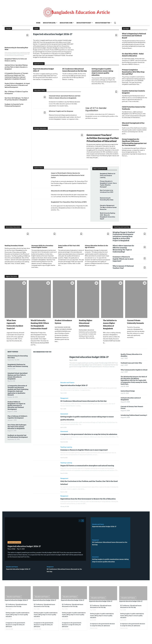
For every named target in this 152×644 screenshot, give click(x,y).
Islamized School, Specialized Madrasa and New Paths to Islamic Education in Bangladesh (16, 67)
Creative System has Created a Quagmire (133, 92)
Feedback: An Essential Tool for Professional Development (14, 105)
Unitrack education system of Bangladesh (131, 399)
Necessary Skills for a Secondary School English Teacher (42, 246)
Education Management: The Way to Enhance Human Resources (108, 207)
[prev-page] (80, 526)
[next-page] (83, 526)
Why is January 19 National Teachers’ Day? (123, 267)
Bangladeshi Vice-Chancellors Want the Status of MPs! (69, 202)
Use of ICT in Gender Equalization (96, 109)
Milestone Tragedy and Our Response (61, 111)
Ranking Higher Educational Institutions (86, 323)
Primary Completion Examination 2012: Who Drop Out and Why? (133, 72)
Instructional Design (128, 391)
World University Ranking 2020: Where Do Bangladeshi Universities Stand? (108, 216)
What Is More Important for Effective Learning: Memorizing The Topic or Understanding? (123, 249)
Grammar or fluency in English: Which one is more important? (123, 259)
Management (64, 398)
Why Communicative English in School (134, 370)
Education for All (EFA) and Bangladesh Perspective (68, 191)
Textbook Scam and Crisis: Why (131, 363)
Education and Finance (67, 383)
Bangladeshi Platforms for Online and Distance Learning (108, 175)
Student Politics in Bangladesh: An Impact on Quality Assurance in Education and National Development (17, 85)
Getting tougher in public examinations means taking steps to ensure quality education (102, 72)
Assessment (64, 414)
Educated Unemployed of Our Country (133, 124)
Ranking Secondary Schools (14, 245)
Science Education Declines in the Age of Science (96, 246)
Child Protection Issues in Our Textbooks (134, 108)
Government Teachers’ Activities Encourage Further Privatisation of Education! (103, 138)
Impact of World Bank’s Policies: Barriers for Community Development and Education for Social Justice (68, 175)
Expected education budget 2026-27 (53, 34)
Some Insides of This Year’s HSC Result (69, 246)
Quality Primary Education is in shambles (131, 355)
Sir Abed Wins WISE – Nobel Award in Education (133, 55)
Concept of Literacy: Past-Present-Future (132, 407)
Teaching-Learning (66, 449)
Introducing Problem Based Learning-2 (134, 415)
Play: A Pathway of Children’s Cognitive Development (17, 417)
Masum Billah (11, 554)
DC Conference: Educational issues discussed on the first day (75, 70)
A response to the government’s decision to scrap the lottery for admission (15, 630)
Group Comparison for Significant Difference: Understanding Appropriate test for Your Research (134, 142)
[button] (115, 23)
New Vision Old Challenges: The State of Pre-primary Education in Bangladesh (17, 426)
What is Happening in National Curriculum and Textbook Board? (134, 36)
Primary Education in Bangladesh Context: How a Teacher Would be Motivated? (108, 184)
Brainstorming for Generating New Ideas (16, 48)
